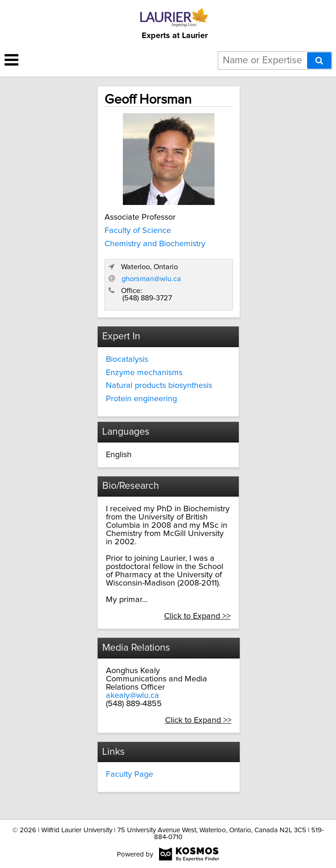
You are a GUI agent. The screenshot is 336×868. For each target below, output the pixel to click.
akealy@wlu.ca (132, 696)
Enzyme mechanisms (144, 373)
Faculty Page (129, 774)
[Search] (319, 61)
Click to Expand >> (197, 616)
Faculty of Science (138, 231)
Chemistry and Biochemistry (155, 244)
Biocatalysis (127, 359)
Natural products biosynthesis (159, 386)
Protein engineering (141, 399)
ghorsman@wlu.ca (151, 279)
